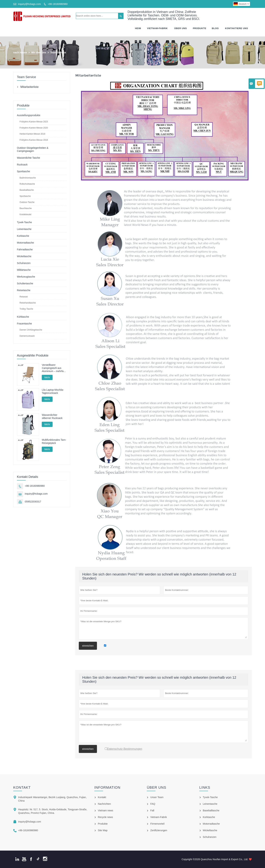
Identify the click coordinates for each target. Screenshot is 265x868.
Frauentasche (24, 324)
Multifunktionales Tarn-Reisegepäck (54, 441)
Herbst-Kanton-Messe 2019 (32, 134)
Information (107, 787)
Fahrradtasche (25, 249)
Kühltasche (23, 317)
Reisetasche (24, 290)
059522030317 (33, 502)
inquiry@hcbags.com (29, 4)
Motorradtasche (25, 243)
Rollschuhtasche (27, 184)
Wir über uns (39, 52)
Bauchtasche (26, 208)
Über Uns (180, 28)
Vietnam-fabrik (157, 28)
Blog (215, 28)
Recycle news (105, 817)
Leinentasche (24, 229)
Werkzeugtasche (26, 277)
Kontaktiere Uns (236, 28)
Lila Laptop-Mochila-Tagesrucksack (53, 392)
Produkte (200, 28)
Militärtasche (24, 270)
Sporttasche (23, 171)
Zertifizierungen (159, 830)
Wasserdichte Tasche (28, 158)
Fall (152, 810)
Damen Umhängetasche (31, 330)
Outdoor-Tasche (27, 202)
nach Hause (20, 52)
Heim (138, 28)
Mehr (47, 377)
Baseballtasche (27, 190)
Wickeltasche (24, 256)
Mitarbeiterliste (30, 87)
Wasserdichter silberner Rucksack (52, 416)
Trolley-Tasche (26, 309)
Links (205, 787)
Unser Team (157, 797)
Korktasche (23, 236)
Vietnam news (106, 810)
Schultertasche (25, 283)
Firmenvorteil (157, 824)
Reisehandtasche (28, 303)
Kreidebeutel (25, 214)
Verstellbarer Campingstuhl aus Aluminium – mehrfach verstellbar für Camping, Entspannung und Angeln (54, 368)
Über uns (156, 787)
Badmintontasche (28, 178)
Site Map (103, 830)
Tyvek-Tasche (24, 222)
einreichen (88, 646)
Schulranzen (24, 263)
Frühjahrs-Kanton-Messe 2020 (34, 128)
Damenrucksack (27, 336)
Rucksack (22, 165)
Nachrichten (104, 804)
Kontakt (22, 787)
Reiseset (24, 297)
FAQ (153, 804)
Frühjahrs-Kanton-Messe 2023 (34, 122)
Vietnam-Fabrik (159, 817)
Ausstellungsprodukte (29, 115)
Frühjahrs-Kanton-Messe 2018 (34, 140)
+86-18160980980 (58, 4)
